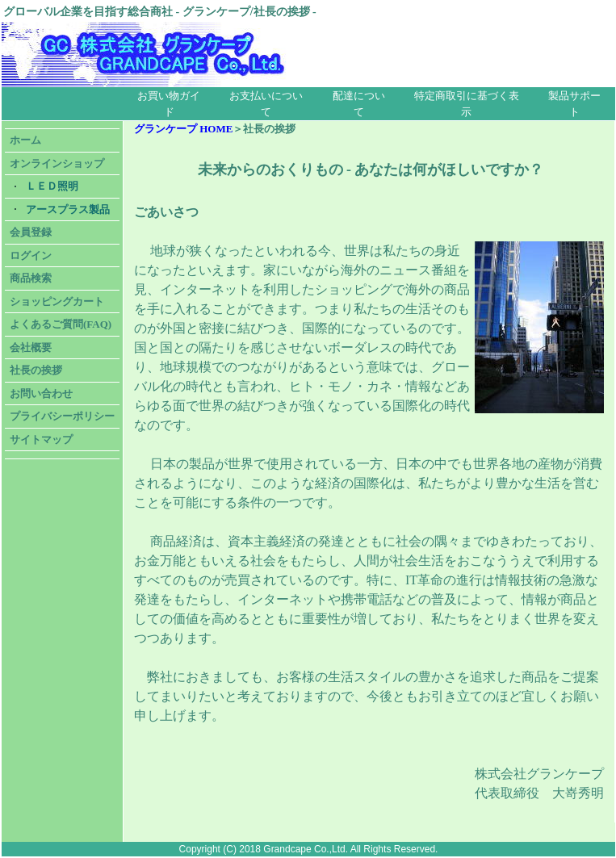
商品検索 (31, 278)
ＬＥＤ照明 (52, 186)
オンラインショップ (57, 163)
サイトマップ (41, 439)
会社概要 (31, 347)
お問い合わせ (41, 393)
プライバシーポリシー (62, 416)
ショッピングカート (57, 301)
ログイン (31, 255)
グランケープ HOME (183, 129)
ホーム (25, 140)
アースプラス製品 (68, 209)
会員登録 (31, 232)
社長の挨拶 (36, 370)
